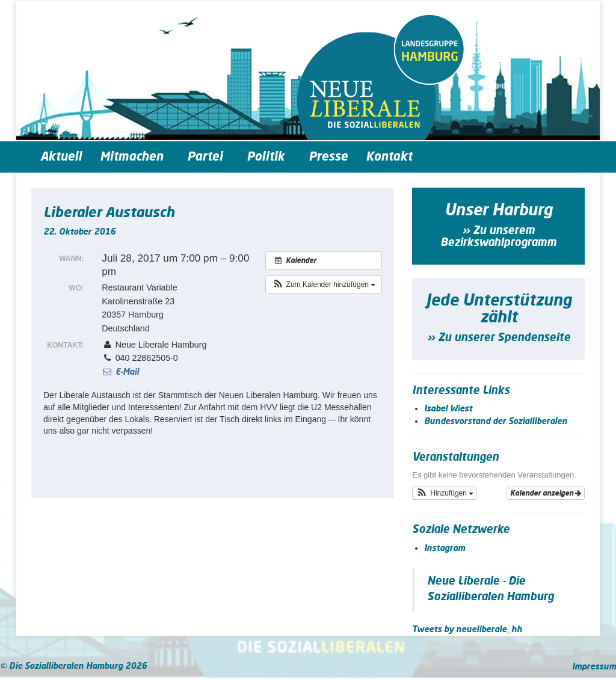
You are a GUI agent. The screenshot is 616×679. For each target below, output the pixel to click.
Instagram (445, 548)
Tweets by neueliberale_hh (467, 630)
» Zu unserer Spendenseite (499, 338)
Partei (208, 157)
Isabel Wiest (448, 409)
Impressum (594, 667)
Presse (328, 157)
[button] (324, 284)
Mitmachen (134, 157)
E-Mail (120, 372)
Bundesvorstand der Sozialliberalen (496, 422)
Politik (269, 157)
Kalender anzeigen (546, 493)
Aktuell (61, 157)
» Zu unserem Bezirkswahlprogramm (498, 237)
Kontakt (389, 157)
